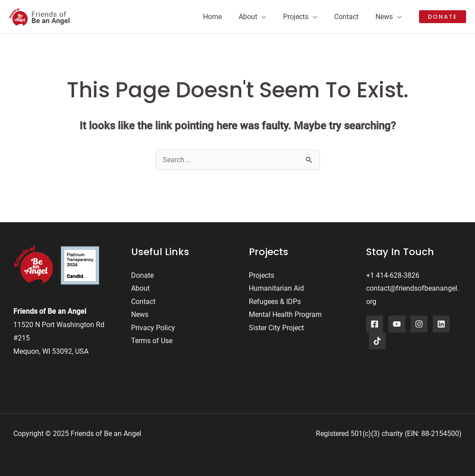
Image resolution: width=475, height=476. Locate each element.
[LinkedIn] (441, 324)
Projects (261, 275)
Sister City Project (276, 328)
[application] (271, 17)
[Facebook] (375, 324)
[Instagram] (419, 324)
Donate (142, 275)
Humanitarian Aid (276, 288)
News (140, 315)
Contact (143, 302)
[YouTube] (397, 324)
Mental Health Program (285, 315)
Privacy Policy (153, 328)
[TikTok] (377, 341)
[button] (443, 17)
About (140, 288)
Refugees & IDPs (275, 302)
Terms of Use (152, 341)
